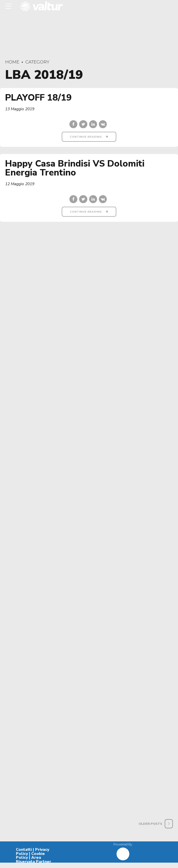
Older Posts (150, 829)
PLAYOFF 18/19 (38, 98)
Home (12, 62)
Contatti (24, 855)
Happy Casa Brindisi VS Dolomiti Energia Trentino (75, 169)
